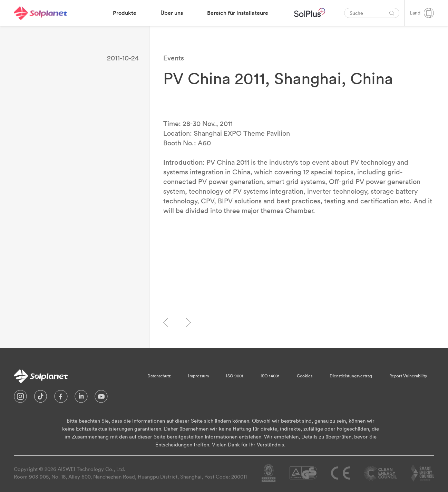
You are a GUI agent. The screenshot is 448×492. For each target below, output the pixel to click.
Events (174, 58)
